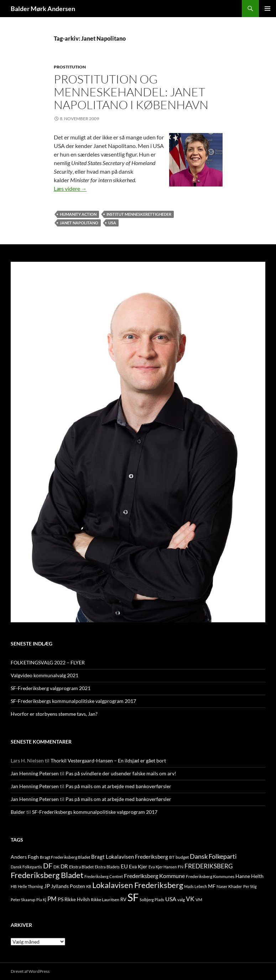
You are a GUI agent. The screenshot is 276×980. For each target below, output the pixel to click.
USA (112, 223)
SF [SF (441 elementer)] (133, 897)
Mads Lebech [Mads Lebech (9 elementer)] (196, 886)
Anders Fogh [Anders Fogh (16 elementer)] (25, 857)
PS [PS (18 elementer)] (61, 899)
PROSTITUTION (70, 67)
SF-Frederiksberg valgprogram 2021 (51, 688)
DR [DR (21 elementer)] (64, 866)
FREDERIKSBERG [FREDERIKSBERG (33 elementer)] (209, 866)
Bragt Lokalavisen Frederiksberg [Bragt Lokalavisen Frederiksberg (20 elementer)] (130, 857)
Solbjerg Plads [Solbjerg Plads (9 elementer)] (152, 900)
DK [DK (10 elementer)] (56, 867)
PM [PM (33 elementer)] (52, 899)
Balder (18, 812)
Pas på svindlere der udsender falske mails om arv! (121, 773)
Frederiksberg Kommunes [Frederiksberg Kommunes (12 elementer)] (210, 876)
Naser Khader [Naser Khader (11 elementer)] (229, 886)
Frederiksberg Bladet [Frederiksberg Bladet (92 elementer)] (47, 875)
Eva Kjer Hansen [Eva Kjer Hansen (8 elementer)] (163, 867)
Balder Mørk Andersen (43, 9)
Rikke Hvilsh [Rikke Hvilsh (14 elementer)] (77, 899)
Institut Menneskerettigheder (139, 214)
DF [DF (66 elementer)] (48, 866)
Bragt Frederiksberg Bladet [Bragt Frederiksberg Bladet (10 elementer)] (65, 857)
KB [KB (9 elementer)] (89, 886)
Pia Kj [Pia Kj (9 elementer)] (41, 900)
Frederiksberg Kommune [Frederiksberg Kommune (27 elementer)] (154, 876)
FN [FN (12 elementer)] (181, 867)
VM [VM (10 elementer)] (199, 900)
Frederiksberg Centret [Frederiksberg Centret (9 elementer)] (104, 876)
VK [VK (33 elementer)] (190, 899)
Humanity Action (78, 214)
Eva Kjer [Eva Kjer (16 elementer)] (138, 866)
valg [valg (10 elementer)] (181, 900)
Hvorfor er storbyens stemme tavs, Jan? (54, 714)
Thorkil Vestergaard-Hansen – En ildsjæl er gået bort (108, 760)
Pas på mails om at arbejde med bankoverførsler (118, 786)
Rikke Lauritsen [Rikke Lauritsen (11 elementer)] (105, 900)
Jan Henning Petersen (35, 773)
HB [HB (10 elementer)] (14, 886)
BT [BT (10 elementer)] (172, 857)
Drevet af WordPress (30, 971)
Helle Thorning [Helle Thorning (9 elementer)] (30, 886)
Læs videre (70, 188)
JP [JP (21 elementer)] (47, 886)
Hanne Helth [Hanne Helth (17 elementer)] (249, 876)
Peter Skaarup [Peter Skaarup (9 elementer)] (23, 900)
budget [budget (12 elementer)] (182, 857)
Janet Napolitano (79, 223)
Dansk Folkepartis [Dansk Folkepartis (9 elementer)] (26, 867)
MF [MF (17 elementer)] (212, 886)
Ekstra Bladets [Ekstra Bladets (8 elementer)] (107, 867)
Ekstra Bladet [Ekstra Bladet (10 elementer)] (81, 867)
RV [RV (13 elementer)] (123, 899)
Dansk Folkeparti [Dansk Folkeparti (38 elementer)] (213, 856)
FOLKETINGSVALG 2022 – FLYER (48, 662)
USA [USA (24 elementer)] (171, 899)
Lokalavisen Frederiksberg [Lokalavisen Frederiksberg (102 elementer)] (138, 885)
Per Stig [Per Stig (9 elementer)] (250, 886)
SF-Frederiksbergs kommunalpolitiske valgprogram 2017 (73, 701)
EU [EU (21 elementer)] (124, 866)
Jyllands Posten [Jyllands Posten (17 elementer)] (68, 886)
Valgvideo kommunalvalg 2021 (45, 675)
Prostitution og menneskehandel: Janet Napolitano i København (131, 92)
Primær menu (267, 9)
